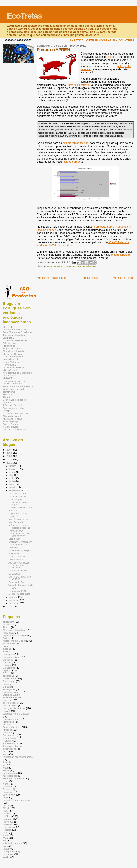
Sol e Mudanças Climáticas (17, 332)
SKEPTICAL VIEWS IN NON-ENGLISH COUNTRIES (102, 40)
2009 (9, 456)
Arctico (6, 638)
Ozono (6, 789)
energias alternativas (88, 266)
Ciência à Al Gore (17, 582)
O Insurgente (10, 343)
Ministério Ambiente (13, 778)
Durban (7, 687)
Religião (7, 830)
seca (5, 838)
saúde (6, 835)
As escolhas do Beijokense (17, 373)
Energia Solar (10, 705)
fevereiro (14, 469)
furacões (7, 730)
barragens (8, 654)
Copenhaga (9, 681)
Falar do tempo (11, 421)
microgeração (10, 776)
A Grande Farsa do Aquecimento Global (14, 406)
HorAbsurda (9, 365)
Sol (4, 840)
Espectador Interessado (16, 330)
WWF (6, 857)
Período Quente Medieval (17, 800)
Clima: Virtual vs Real (14, 362)
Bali (5, 651)
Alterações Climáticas (14, 630)
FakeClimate (10, 375)
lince (5, 762)
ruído (6, 832)
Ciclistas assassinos (18, 571)
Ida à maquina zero (18, 494)
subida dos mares (12, 843)
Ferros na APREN (53, 50)
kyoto (6, 754)
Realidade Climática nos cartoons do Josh (20, 543)
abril (12, 475)
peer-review (9, 795)
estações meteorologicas (16, 714)
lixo (5, 765)
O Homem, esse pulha (19, 594)
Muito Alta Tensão (12, 419)
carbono (7, 665)
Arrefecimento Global (14, 641)
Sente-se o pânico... (18, 557)
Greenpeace (9, 735)
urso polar (8, 854)
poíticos (7, 813)
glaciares (8, 732)
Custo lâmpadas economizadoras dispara (18, 502)
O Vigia (7, 411)
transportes (9, 851)
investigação (9, 749)
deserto (7, 684)
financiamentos (11, 719)
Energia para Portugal (15, 429)
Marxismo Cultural (12, 354)
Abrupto (7, 397)
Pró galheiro (14, 554)
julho (12, 484)
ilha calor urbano (12, 746)
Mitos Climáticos (12, 370)
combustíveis (10, 678)
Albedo (7, 627)
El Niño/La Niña (11, 697)
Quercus (7, 824)
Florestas (8, 722)
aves (5, 646)
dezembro (15, 603)
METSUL (8, 327)
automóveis (9, 643)
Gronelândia (9, 738)
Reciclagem (9, 827)
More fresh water (17, 522)
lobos (6, 768)
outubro (13, 597)
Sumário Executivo (78, 85)
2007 (9, 450)
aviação (7, 649)
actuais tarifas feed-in (75, 143)
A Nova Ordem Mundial (15, 413)
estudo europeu (73, 162)
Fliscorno (8, 394)
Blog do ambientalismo (15, 351)
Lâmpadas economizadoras (18, 757)
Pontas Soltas (10, 424)
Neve (6, 781)
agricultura (8, 622)
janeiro (13, 466)
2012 (9, 606)
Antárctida (8, 633)
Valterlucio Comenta (14, 367)
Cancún (7, 662)
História (7, 741)
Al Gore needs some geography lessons (19, 527)
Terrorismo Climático (14, 335)
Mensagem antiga (124, 278)
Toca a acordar (16, 560)
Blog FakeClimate (12, 348)
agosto (13, 487)
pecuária (7, 792)
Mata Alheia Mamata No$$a (18, 386)
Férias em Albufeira (18, 497)
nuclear (7, 786)
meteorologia (10, 773)
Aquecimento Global (14, 635)
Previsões (8, 822)
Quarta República (12, 384)
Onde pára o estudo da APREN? (20, 578)
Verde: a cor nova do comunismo (14, 390)
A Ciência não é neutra (15, 340)
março (13, 472)
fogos (6, 724)
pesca (6, 805)
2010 (9, 459)
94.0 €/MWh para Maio (59, 245)
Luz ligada (8, 338)
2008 (9, 453)
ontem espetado (121, 255)
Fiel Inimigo (9, 346)
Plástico (7, 808)
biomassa (8, 660)
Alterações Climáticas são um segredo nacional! (19, 565)
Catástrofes (9, 668)
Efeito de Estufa (11, 695)
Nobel (6, 784)
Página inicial (90, 278)
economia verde (55, 266)
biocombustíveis (11, 657)
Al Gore (7, 624)
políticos (7, 816)
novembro (15, 600)
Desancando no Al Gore (20, 508)
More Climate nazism (19, 519)
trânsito (7, 849)
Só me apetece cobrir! (15, 400)
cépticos (7, 670)
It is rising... (14, 548)
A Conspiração (11, 427)
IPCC (6, 751)
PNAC (6, 811)
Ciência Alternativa (13, 357)
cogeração (8, 676)
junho (12, 481)
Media (6, 770)
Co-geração (14, 574)
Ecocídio (7, 402)
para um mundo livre (14, 381)
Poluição (7, 819)
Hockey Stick (10, 743)
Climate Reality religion (20, 550)
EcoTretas (24, 16)
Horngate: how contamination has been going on (19, 533)
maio (12, 478)
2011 (9, 463)
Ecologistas (9, 689)
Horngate (13, 511)
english (7, 711)
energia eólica (70, 266)
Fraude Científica (12, 727)
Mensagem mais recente (52, 278)
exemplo (113, 57)
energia (7, 700)
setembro (14, 490)
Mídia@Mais (9, 378)
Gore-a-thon (14, 539)
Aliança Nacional (12, 416)
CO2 (5, 673)
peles (6, 797)
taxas (6, 846)
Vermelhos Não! (11, 359)
